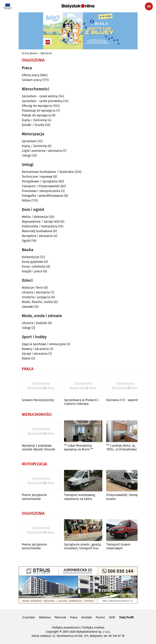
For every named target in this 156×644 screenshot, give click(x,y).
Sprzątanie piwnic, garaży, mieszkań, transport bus (83, 546)
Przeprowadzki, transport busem (124, 497)
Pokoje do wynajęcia (36, 115)
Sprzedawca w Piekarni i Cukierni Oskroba (81, 402)
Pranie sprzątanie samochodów (34, 497)
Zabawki (28, 307)
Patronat (60, 617)
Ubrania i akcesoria (36, 292)
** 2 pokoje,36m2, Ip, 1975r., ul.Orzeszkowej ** (123, 447)
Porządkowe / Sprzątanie (40, 181)
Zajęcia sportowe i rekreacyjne (44, 344)
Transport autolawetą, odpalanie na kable (80, 497)
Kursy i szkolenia (34, 266)
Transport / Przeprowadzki (41, 186)
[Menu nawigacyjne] (149, 6)
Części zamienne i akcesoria (42, 151)
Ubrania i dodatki (34, 323)
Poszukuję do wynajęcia (39, 111)
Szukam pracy (32, 80)
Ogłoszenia (46, 53)
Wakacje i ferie (32, 288)
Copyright (52, 632)
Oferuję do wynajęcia (37, 106)
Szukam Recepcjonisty (38, 400)
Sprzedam (29, 141)
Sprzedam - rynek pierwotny (42, 101)
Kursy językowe (33, 262)
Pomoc (100, 617)
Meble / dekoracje (35, 217)
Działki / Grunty (33, 125)
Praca (74, 617)
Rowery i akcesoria (35, 349)
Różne (26, 200)
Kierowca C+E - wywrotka (124, 400)
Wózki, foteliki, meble (37, 302)
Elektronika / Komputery (40, 226)
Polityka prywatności (66, 627)
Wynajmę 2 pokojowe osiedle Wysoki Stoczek (38, 447)
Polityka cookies (93, 627)
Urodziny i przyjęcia (36, 297)
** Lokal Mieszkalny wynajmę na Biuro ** (79, 447)
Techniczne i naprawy (37, 177)
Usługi (26, 155)
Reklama (45, 617)
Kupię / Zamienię (34, 120)
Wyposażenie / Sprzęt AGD (41, 222)
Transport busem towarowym (118, 546)
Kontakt (87, 617)
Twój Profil (126, 617)
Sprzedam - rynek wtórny (40, 96)
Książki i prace (32, 271)
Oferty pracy (31, 75)
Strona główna (30, 53)
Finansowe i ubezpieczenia (41, 191)
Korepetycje (30, 257)
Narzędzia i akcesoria (37, 236)
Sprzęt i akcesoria (35, 354)
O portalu (29, 617)
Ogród (26, 241)
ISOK (112, 617)
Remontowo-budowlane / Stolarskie (48, 172)
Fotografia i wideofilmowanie (43, 196)
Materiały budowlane (37, 231)
